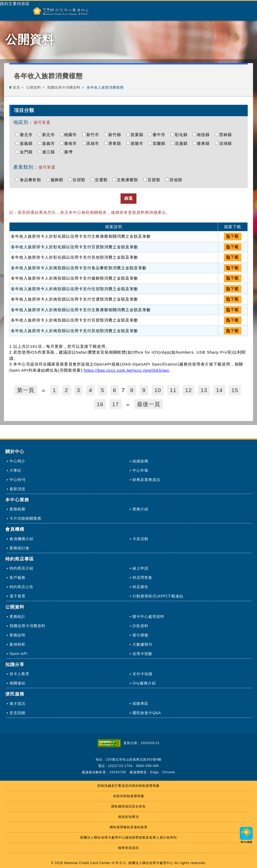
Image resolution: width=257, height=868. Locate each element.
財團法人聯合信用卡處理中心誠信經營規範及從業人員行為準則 (128, 837)
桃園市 (72, 135)
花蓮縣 (183, 143)
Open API (19, 654)
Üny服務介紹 (144, 683)
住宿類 (80, 180)
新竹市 (94, 135)
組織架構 (140, 461)
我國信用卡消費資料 (64, 87)
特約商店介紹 (21, 568)
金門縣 (28, 152)
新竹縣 (116, 135)
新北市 (50, 135)
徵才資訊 (17, 704)
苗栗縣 (138, 135)
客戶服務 (17, 578)
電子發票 (17, 596)
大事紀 (15, 470)
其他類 (177, 180)
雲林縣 (227, 135)
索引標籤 (140, 635)
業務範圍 (17, 509)
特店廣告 (140, 587)
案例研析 (17, 644)
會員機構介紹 (21, 539)
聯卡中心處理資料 (148, 617)
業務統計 (17, 617)
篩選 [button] (128, 198)
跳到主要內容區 (15, 4)
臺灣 (70, 152)
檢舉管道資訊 (128, 848)
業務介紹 (140, 509)
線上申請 (140, 568)
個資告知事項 (128, 817)
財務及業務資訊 (146, 480)
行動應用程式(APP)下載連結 (158, 596)
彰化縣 (183, 135)
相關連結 (17, 683)
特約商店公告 (21, 587)
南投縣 (205, 135)
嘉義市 (50, 143)
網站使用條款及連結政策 (129, 827)
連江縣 (50, 152)
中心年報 (140, 470)
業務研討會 (19, 548)
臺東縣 (205, 143)
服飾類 (58, 180)
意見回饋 (17, 713)
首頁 (16, 87)
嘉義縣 (28, 143)
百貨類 (155, 180)
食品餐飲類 (32, 180)
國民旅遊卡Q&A (147, 713)
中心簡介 (17, 461)
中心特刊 (17, 480)
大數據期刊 (142, 644)
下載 (233, 236)
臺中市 (160, 135)
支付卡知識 (142, 674)
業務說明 (17, 635)
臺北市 (28, 135)
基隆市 (138, 143)
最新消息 (17, 489)
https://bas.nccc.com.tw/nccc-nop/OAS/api (126, 370)
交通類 (103, 180)
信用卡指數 (142, 654)
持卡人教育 (19, 674)
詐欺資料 (140, 626)
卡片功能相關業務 (25, 518)
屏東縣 (116, 143)
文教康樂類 (129, 180)
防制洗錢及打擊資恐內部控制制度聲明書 (128, 786)
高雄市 (94, 143)
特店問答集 (142, 578)
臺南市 (72, 143)
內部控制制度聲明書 (129, 796)
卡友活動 (140, 539)
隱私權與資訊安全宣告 (128, 806)
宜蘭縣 (160, 143)
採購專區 (140, 704)
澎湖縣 (227, 143)
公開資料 (34, 87)
